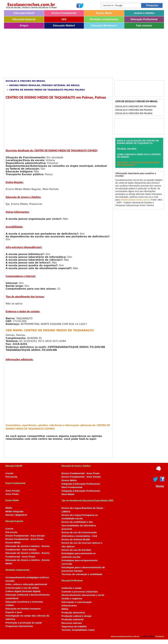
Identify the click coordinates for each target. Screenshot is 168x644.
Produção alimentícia (73, 613)
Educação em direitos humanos (23, 609)
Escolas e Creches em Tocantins (136, 106)
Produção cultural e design (77, 616)
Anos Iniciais (13, 491)
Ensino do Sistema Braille (76, 539)
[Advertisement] (80, 52)
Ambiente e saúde (72, 588)
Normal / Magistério (16, 515)
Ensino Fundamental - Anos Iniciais (25, 536)
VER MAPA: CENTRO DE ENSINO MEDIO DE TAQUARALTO (50, 330)
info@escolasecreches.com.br (135, 200)
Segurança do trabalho (74, 626)
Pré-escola (11, 477)
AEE (64, 19)
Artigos (24, 26)
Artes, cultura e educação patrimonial (26, 584)
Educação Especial (24, 19)
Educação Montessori (104, 26)
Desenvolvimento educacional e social (83, 595)
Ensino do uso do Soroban (76, 550)
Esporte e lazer (14, 612)
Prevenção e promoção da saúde (24, 623)
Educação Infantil (24, 13)
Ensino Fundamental (64, 13)
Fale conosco (144, 26)
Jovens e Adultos (144, 13)
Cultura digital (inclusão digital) (23, 591)
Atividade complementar (104, 19)
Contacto (160, 636)
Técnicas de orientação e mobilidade (82, 574)
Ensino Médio (104, 13)
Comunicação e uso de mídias (22, 588)
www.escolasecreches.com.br (125, 636)
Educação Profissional (144, 19)
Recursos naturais (72, 623)
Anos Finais (12, 494)
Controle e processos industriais (80, 592)
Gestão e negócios (72, 599)
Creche (9, 473)
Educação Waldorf (64, 26)
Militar (65, 609)
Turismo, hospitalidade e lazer (78, 630)
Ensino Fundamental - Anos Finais (25, 539)
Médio (9, 508)
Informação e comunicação (77, 602)
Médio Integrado (14, 511)
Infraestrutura (69, 606)
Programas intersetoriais (19, 626)
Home (160, 486)
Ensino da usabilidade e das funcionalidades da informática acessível (79, 525)
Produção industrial (73, 619)
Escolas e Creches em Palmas (134, 110)
